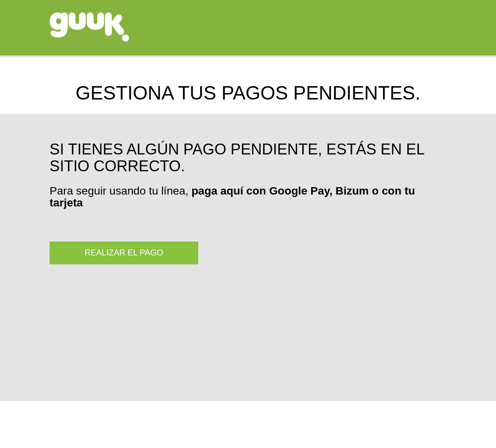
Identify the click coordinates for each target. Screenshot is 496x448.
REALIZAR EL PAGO (124, 253)
